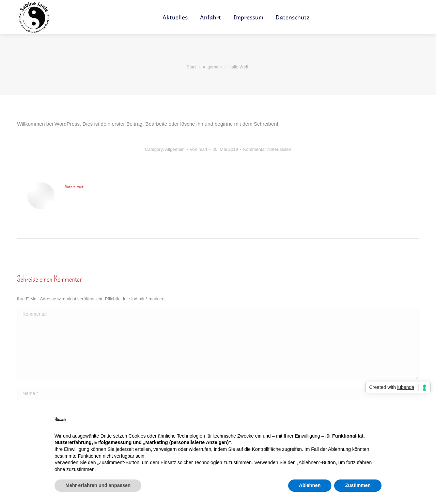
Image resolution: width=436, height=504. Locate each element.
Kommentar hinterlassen (267, 149)
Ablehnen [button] (310, 485)
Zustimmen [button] (358, 485)
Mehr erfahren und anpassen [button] (98, 485)
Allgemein (175, 149)
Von (199, 149)
